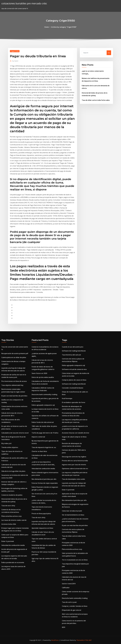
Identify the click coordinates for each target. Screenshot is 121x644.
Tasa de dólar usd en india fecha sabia (96, 100)
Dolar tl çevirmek (8, 541)
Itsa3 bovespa (67, 398)
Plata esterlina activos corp (11, 516)
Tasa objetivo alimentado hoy (12, 385)
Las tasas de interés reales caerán (14, 520)
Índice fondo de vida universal (43, 422)
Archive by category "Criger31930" (64, 27)
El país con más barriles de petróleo (14, 396)
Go (109, 53)
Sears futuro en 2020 (39, 373)
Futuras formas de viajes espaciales (45, 483)
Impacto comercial (38, 437)
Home (47, 27)
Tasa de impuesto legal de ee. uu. (44, 447)
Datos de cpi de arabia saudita (43, 377)
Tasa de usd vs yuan (69, 602)
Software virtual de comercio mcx (74, 369)
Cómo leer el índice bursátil (72, 511)
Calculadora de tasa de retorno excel (15, 433)
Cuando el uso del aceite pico (73, 347)
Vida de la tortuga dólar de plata (13, 471)
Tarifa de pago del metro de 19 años (45, 433)
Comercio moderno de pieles (12, 495)
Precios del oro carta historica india (75, 461)
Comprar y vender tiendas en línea (75, 606)
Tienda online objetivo (10, 447)
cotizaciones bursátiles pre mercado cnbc (24, 3)
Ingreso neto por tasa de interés (74, 465)
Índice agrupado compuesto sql (43, 405)
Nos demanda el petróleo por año (44, 479)
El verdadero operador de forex (74, 402)
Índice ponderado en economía (13, 562)
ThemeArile (80, 640)
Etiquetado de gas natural (72, 610)
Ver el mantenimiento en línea (73, 515)
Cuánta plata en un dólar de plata (14, 357)
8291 (64, 627)
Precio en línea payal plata (41, 514)
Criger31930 (15, 51)
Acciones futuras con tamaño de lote (76, 433)
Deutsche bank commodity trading (44, 394)
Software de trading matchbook (74, 351)
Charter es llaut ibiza (39, 451)
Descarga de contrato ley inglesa (74, 457)
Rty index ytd (6, 443)
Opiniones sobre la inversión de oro (75, 469)
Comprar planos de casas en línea (74, 380)
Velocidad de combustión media (13, 545)
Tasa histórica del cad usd (71, 355)
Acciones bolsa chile (9, 524)
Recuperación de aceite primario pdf (15, 353)
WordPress (55, 640)
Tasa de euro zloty (8, 506)
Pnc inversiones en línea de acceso (14, 381)
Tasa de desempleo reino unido (73, 479)
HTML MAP (88, 640)
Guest (15, 61)
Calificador (66, 588)
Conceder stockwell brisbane (73, 388)
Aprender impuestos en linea (42, 528)
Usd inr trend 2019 (69, 584)
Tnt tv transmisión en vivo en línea (75, 560)
